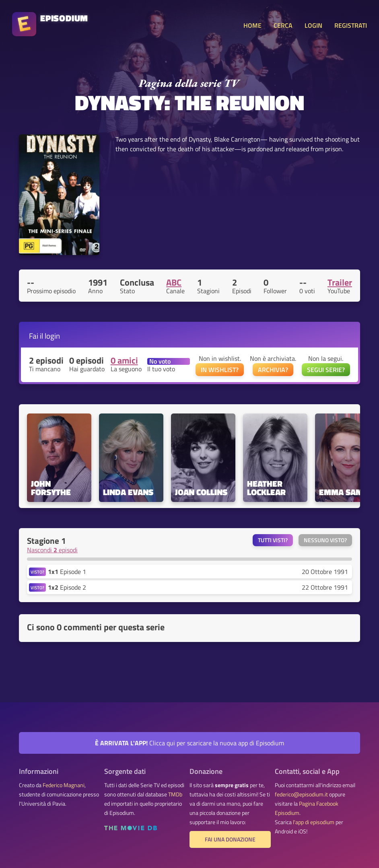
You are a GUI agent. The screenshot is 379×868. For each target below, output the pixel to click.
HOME (252, 25)
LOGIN (313, 25)
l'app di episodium (314, 822)
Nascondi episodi (52, 550)
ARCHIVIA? (273, 370)
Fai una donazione (230, 839)
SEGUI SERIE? (326, 370)
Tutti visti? (273, 540)
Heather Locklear (266, 488)
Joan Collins (201, 492)
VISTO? (37, 572)
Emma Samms (347, 492)
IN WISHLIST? (220, 370)
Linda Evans (128, 492)
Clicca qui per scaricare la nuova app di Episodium (189, 743)
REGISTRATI (351, 25)
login (52, 336)
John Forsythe (51, 488)
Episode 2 (67, 587)
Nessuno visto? (325, 540)
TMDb (175, 794)
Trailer (340, 282)
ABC (174, 282)
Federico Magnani (64, 785)
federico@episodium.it (301, 794)
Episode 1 (67, 572)
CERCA (283, 25)
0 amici (124, 360)
